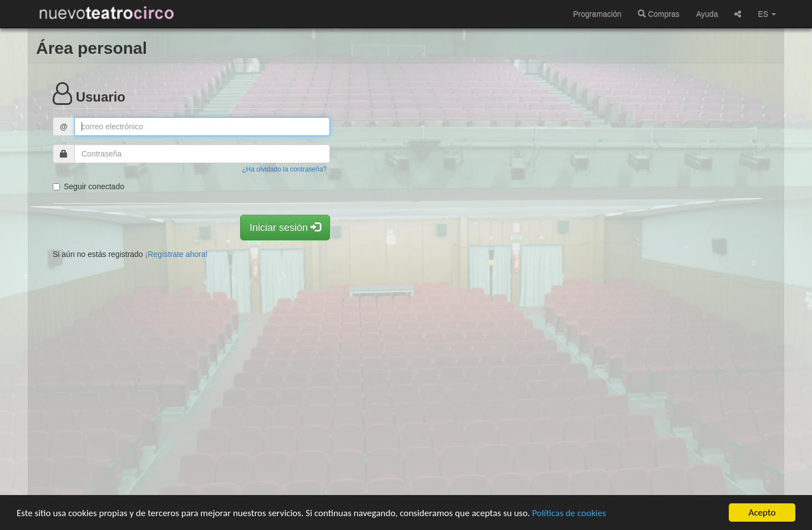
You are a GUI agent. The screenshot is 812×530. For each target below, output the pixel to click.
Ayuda (707, 14)
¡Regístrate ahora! (177, 254)
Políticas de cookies (569, 513)
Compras (659, 14)
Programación (597, 14)
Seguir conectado (88, 186)
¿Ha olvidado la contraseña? (284, 169)
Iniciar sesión (285, 227)
